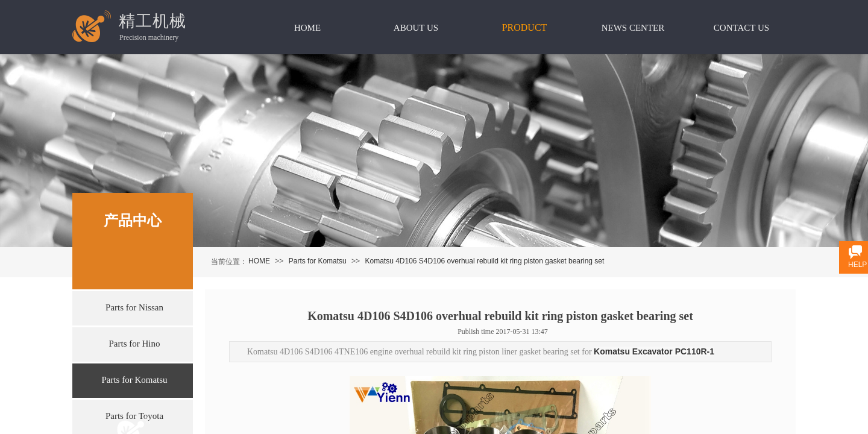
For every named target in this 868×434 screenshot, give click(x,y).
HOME (259, 261)
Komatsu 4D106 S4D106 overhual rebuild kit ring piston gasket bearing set (484, 261)
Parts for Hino (135, 344)
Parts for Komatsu (318, 261)
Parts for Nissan (134, 307)
